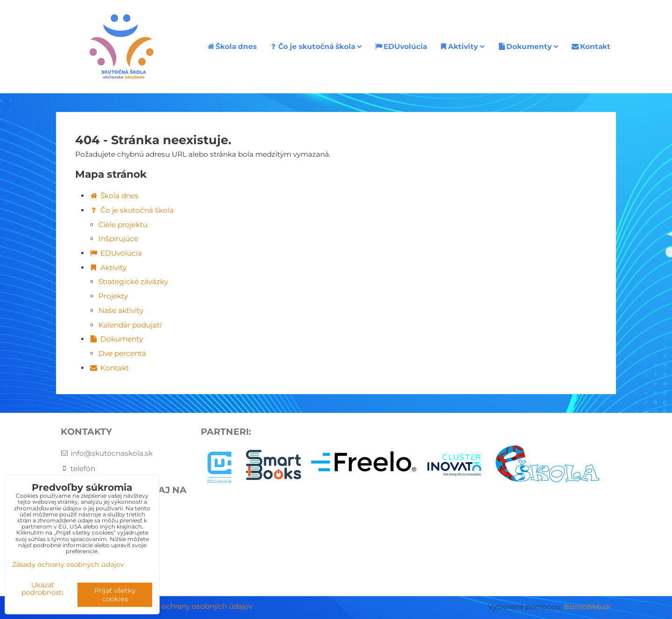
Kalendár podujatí (130, 325)
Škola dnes (231, 46)
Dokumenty (528, 46)
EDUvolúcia (401, 46)
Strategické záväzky (133, 282)
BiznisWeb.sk (587, 607)
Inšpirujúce (118, 239)
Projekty (113, 296)
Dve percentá (122, 353)
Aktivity (462, 46)
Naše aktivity (121, 310)
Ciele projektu (123, 225)
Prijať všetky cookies (115, 595)
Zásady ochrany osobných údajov (193, 606)
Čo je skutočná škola (315, 46)
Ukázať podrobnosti (42, 589)
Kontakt (591, 46)
